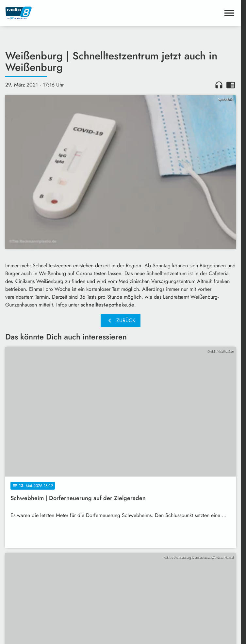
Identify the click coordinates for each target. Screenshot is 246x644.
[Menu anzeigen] (229, 13)
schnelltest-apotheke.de (107, 305)
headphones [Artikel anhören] (219, 85)
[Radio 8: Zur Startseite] (63, 13)
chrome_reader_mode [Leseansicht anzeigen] (231, 85)
